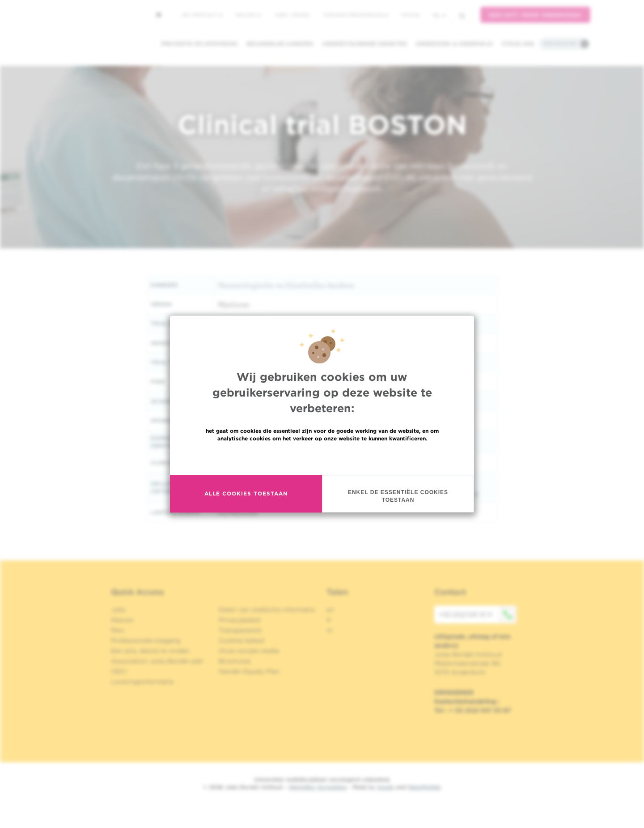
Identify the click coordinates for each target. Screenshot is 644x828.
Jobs (118, 610)
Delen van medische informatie (267, 610)
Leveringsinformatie (142, 682)
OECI (119, 671)
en (330, 610)
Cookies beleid (241, 640)
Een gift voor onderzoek (535, 15)
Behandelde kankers (280, 44)
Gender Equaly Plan (249, 671)
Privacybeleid (239, 620)
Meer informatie (322, 458)
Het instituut (202, 15)
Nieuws (248, 15)
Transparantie (240, 630)
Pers (118, 630)
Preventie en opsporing (199, 44)
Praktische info (560, 43)
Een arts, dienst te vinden (150, 651)
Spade (386, 787)
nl (439, 15)
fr (329, 620)
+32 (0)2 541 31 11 (478, 615)
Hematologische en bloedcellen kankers (286, 285)
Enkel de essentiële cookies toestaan (398, 496)
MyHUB (410, 15)
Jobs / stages (292, 15)
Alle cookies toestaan (246, 493)
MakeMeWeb (424, 787)
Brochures (235, 661)
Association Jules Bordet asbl (157, 661)
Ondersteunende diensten (364, 44)
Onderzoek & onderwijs (454, 44)
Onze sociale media (249, 651)
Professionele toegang (146, 640)
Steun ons (518, 44)
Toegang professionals (356, 15)
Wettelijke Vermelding (318, 787)
